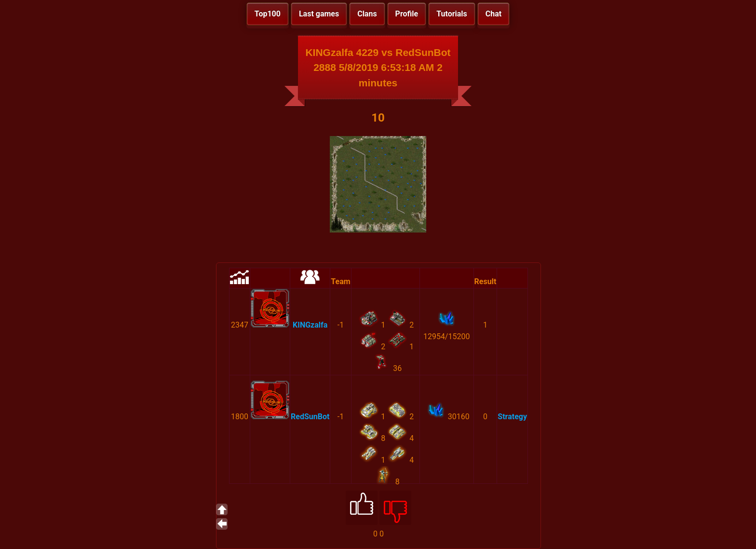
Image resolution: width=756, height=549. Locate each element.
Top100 (268, 14)
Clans (367, 14)
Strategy (512, 417)
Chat (493, 14)
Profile (407, 14)
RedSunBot (310, 417)
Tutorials (452, 14)
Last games (319, 14)
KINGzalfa (310, 325)
